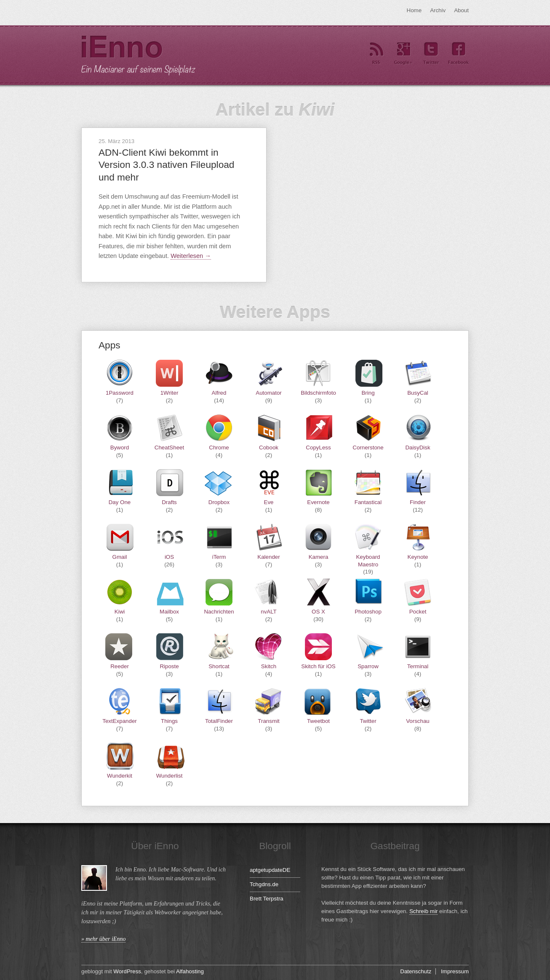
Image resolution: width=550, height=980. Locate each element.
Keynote (418, 557)
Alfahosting (190, 971)
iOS (169, 557)
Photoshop (368, 612)
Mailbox (169, 612)
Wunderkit (120, 776)
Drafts (169, 502)
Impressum (455, 971)
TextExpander (120, 721)
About (461, 10)
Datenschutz (416, 971)
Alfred (219, 393)
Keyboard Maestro (368, 560)
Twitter (431, 54)
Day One (120, 502)
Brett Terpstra (267, 899)
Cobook (269, 448)
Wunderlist (170, 776)
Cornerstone (368, 448)
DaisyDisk (418, 448)
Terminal (418, 666)
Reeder (120, 666)
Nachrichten (219, 612)
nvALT (269, 612)
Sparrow (368, 666)
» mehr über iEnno (103, 939)
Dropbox (219, 502)
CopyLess (318, 448)
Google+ (403, 54)
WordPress (127, 971)
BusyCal (418, 393)
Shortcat (219, 666)
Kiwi (120, 612)
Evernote (318, 502)
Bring (368, 393)
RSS (376, 54)
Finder (418, 502)
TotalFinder (219, 721)
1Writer (170, 393)
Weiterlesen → (191, 256)
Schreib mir (423, 911)
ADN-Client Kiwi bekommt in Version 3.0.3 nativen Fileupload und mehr (166, 165)
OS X (318, 612)
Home (414, 10)
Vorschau (418, 721)
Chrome (219, 448)
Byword (120, 448)
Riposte (169, 666)
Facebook (458, 54)
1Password (120, 393)
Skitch (269, 666)
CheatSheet (169, 448)
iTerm (219, 557)
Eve (269, 502)
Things (169, 721)
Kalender (268, 557)
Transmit (268, 721)
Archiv (438, 10)
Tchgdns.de (264, 884)
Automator (269, 393)
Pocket (418, 612)
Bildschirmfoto (318, 393)
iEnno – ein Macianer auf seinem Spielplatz (138, 56)
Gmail (120, 557)
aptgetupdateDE (270, 870)
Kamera (319, 557)
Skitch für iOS (318, 666)
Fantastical (368, 502)
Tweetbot (318, 721)
